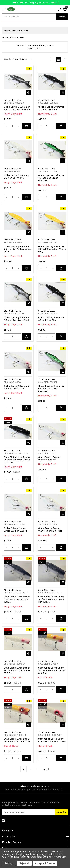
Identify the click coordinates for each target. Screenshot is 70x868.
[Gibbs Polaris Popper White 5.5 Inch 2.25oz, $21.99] (18, 503)
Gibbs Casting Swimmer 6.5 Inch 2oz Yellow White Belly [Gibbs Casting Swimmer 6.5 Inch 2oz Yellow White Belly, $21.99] (52, 249)
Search (62, 17)
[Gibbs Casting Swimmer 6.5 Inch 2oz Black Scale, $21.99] (18, 292)
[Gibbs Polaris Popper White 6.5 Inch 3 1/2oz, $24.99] (52, 503)
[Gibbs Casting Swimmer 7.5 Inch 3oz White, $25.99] (18, 150)
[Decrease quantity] (7, 126)
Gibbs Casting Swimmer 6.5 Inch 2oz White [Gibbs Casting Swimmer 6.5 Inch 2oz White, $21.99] (17, 387)
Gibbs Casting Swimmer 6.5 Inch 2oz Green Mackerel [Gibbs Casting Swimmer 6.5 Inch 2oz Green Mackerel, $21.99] (51, 389)
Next (46, 769)
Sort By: (8, 59)
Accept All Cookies (45, 863)
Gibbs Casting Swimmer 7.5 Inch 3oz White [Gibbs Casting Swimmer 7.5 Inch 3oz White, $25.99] (17, 177)
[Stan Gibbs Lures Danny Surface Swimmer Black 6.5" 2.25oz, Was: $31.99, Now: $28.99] (52, 571)
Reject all (24, 863)
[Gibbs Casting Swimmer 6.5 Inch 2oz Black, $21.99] (52, 292)
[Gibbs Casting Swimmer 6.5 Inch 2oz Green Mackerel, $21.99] (52, 360)
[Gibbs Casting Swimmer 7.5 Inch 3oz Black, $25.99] (52, 81)
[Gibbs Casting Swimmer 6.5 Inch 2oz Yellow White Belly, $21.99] (52, 221)
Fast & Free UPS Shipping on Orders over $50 (35, 3)
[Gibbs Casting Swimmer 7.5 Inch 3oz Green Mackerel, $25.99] (52, 150)
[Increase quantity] (18, 126)
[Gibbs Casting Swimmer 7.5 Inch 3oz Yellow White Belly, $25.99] (18, 221)
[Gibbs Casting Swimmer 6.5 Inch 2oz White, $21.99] (18, 360)
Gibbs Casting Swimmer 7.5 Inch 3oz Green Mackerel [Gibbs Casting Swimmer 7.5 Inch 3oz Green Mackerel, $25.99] (51, 178)
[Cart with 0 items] (65, 9)
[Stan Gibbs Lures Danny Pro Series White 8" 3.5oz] (62, 758)
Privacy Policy (59, 857)
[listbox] (23, 59)
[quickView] (29, 93)
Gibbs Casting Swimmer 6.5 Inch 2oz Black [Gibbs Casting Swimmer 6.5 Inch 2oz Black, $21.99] (51, 319)
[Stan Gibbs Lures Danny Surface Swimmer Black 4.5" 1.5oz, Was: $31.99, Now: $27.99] (18, 432)
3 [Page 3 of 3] (38, 769)
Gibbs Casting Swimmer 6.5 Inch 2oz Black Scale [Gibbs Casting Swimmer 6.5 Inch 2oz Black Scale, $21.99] (17, 319)
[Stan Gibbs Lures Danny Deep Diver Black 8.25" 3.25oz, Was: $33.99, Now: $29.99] (18, 571)
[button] (35, 47)
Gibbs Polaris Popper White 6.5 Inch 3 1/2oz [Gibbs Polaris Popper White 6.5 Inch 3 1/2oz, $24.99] (50, 530)
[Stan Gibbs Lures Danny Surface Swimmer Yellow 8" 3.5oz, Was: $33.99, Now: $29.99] (52, 642)
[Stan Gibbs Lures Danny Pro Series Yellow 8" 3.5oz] (27, 758)
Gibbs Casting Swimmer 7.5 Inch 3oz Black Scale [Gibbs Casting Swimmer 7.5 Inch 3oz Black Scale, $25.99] (17, 108)
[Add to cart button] (27, 126)
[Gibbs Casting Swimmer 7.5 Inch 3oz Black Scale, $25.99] (18, 81)
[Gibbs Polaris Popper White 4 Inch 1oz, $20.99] (52, 432)
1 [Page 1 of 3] (23, 769)
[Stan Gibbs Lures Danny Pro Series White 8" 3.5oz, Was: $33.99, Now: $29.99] (52, 713)
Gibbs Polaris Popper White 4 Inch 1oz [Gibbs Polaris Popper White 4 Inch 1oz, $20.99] (49, 458)
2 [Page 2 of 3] (31, 769)
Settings (9, 863)
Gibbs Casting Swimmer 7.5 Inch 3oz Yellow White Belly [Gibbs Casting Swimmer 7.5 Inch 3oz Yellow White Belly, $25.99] (17, 249)
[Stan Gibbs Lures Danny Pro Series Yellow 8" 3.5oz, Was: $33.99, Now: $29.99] (18, 713)
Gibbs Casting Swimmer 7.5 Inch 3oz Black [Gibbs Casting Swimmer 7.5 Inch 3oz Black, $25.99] (51, 108)
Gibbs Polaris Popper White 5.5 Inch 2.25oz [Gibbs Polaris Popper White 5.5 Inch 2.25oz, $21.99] (15, 530)
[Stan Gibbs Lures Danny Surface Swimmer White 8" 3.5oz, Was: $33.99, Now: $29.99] (18, 642)
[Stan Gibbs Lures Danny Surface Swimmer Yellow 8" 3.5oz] (62, 690)
